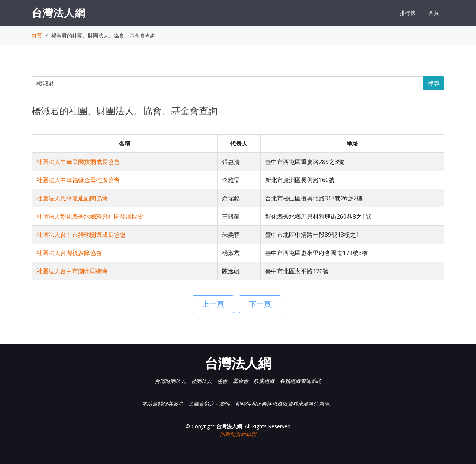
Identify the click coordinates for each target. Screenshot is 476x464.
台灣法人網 (59, 13)
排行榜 (408, 13)
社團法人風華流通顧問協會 (72, 198)
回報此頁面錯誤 (238, 434)
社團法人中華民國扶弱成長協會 (78, 162)
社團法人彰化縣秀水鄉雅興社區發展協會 (90, 216)
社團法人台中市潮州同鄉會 (72, 271)
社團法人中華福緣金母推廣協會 (78, 180)
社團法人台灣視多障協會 (69, 253)
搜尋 (434, 83)
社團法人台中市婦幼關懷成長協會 (81, 235)
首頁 (434, 13)
